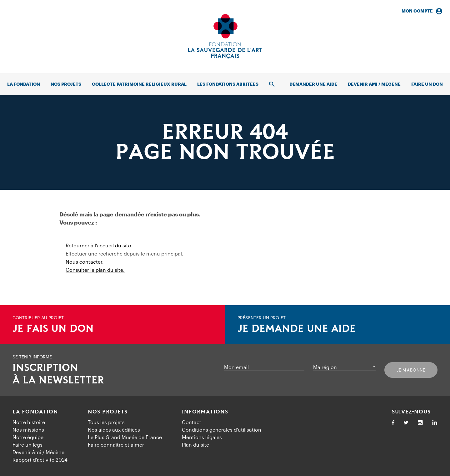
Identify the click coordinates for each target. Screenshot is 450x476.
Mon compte (422, 11)
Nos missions (28, 430)
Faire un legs (27, 445)
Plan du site (195, 445)
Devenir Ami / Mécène (374, 84)
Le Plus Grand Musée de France (125, 437)
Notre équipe (28, 437)
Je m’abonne (411, 370)
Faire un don (427, 84)
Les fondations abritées (228, 84)
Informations (205, 412)
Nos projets (66, 84)
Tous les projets (106, 422)
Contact (192, 422)
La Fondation (35, 412)
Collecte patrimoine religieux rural (139, 84)
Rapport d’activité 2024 (40, 460)
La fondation (24, 84)
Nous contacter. (85, 262)
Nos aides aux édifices (114, 430)
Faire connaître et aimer (116, 445)
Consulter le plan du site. (95, 270)
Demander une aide (313, 84)
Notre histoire (29, 422)
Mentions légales (202, 437)
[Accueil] (225, 37)
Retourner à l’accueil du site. (99, 245)
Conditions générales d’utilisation (222, 430)
